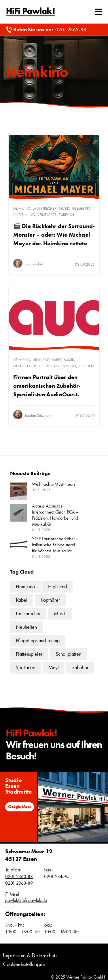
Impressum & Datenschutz (30, 955)
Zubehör (67, 215)
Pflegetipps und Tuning (55, 366)
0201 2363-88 (71, 29)
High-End (41, 360)
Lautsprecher (44, 208)
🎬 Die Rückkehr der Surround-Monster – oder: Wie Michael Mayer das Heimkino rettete (54, 235)
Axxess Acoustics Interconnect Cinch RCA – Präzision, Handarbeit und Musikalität (55, 515)
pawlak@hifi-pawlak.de (26, 900)
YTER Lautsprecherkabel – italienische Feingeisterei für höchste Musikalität (55, 545)
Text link (31, 12)
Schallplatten (68, 654)
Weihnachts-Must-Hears (54, 484)
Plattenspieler (29, 654)
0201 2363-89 (19, 883)
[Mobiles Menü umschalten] (98, 12)
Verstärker (47, 215)
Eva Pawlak (34, 264)
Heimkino (22, 208)
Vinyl (54, 667)
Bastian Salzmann (39, 415)
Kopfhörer (50, 600)
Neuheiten (22, 366)
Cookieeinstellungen (24, 964)
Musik (64, 208)
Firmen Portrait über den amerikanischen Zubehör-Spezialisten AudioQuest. (47, 386)
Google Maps (20, 807)
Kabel (57, 360)
